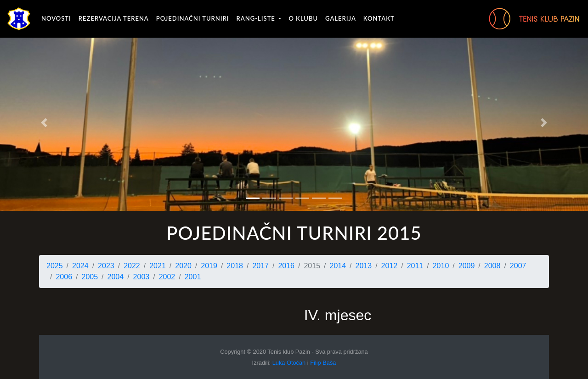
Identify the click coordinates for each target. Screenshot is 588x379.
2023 (106, 266)
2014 (338, 266)
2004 (116, 277)
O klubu (303, 18)
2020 (183, 266)
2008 (492, 266)
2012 (390, 266)
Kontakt (379, 18)
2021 (158, 266)
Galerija (341, 18)
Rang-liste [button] (257, 18)
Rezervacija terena (114, 18)
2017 (260, 266)
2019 (209, 266)
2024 (80, 266)
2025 (55, 266)
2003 (141, 277)
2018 (235, 266)
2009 (467, 266)
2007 (518, 266)
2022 (132, 266)
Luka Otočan (289, 363)
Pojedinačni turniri (193, 18)
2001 (193, 277)
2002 (167, 277)
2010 (441, 266)
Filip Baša (323, 363)
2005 (90, 277)
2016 (286, 266)
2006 (64, 277)
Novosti (56, 18)
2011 (415, 266)
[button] (44, 123)
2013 (364, 266)
